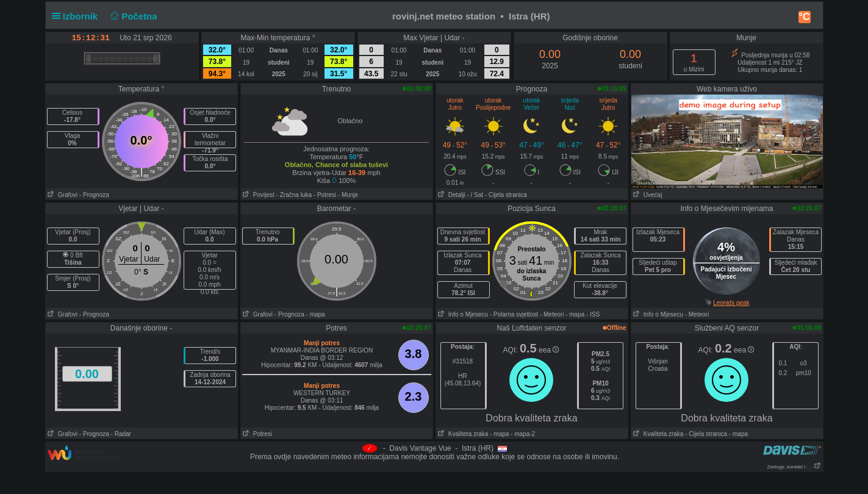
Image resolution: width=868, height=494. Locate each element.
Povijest (258, 195)
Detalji (451, 195)
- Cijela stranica (506, 195)
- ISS (593, 314)
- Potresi (325, 195)
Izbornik (77, 16)
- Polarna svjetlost (514, 314)
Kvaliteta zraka (462, 434)
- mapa (316, 314)
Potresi (256, 434)
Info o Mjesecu (462, 314)
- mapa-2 (522, 434)
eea (549, 350)
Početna (133, 16)
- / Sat (475, 195)
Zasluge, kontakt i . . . (794, 467)
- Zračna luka (294, 195)
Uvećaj (647, 195)
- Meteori (552, 314)
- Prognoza (94, 195)
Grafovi (62, 195)
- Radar (121, 434)
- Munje (348, 195)
